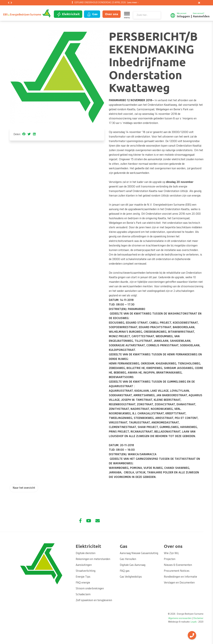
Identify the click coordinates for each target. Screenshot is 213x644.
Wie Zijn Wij (171, 553)
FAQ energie (83, 583)
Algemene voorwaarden (180, 618)
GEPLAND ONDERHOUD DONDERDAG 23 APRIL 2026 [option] (106, 3)
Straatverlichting (86, 571)
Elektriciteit (68, 14)
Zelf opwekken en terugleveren (94, 600)
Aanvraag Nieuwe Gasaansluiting (139, 553)
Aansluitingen (84, 565)
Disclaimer (198, 618)
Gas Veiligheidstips (131, 577)
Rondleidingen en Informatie (180, 577)
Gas (92, 14)
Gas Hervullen (128, 559)
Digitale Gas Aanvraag (133, 565)
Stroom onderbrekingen (90, 589)
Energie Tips (83, 577)
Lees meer (132, 3)
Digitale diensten (86, 553)
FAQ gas (125, 571)
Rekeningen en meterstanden (93, 559)
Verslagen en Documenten (179, 583)
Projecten (170, 559)
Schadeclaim (83, 595)
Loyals (194, 622)
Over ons (112, 14)
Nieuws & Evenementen (178, 565)
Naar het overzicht (24, 488)
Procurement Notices (177, 571)
